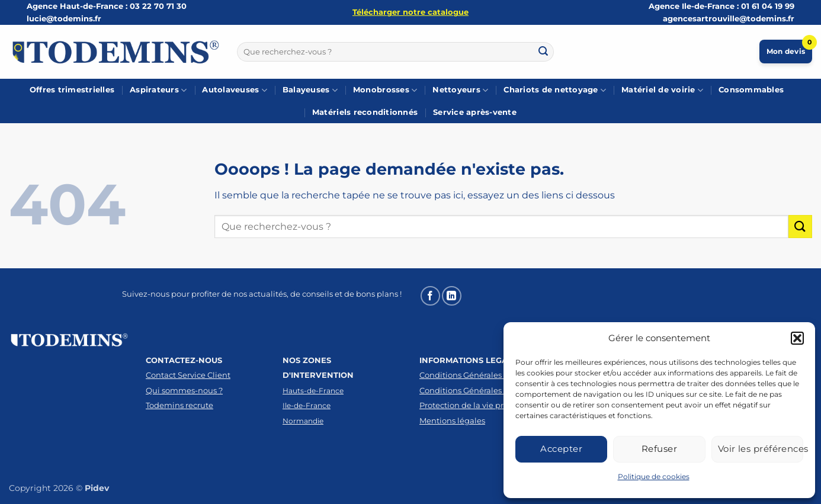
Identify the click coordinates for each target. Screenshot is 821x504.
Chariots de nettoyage (555, 90)
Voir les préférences (761, 449)
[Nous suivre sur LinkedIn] (452, 296)
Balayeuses (310, 90)
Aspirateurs (158, 90)
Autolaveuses (235, 90)
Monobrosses (385, 90)
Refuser (659, 449)
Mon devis (789, 48)
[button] (797, 338)
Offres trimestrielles (72, 90)
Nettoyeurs (460, 90)
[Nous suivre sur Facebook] (430, 296)
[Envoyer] (543, 52)
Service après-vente (475, 112)
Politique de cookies (654, 476)
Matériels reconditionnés (365, 112)
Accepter (561, 449)
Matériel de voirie (662, 90)
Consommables (751, 90)
